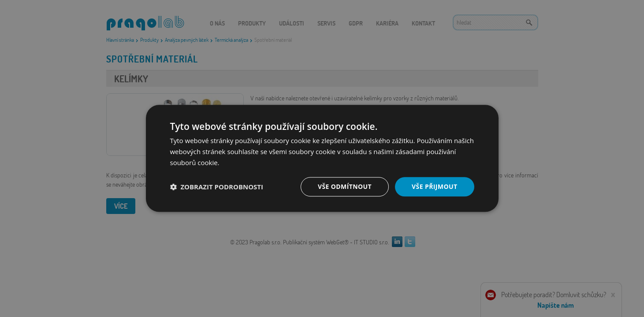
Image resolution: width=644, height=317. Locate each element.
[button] (217, 187)
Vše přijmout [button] (434, 186)
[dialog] (322, 158)
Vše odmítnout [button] (345, 186)
